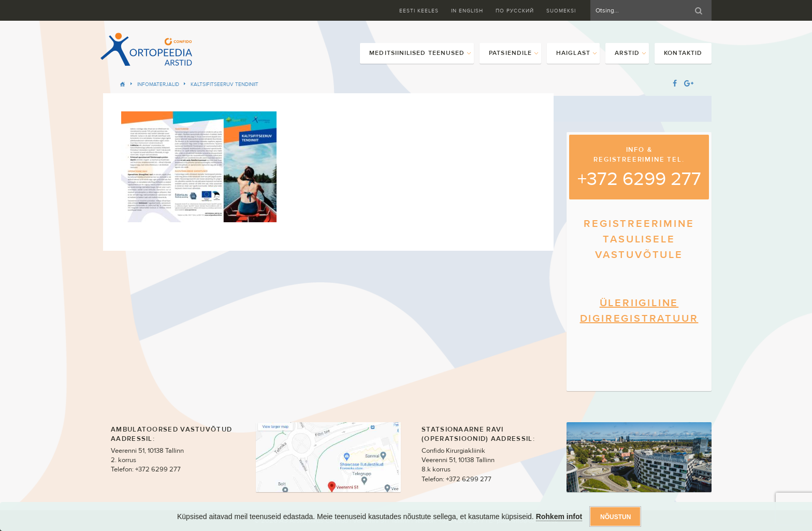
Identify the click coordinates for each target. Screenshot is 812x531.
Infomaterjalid (158, 84)
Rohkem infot (559, 516)
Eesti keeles (419, 11)
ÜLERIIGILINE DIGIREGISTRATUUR (639, 311)
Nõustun (615, 517)
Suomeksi (561, 11)
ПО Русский (515, 11)
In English (467, 11)
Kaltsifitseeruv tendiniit (224, 84)
